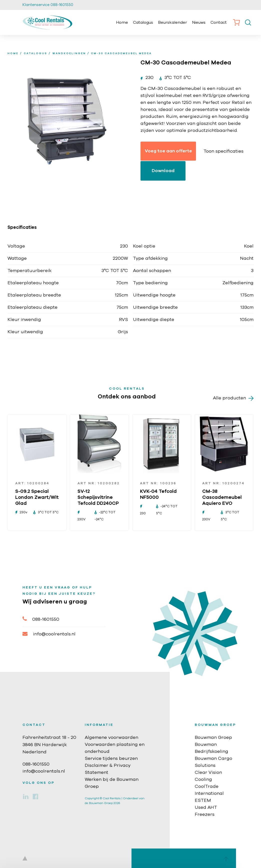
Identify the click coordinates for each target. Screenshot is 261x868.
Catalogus (143, 22)
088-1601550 (41, 619)
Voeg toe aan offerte (168, 151)
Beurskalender (172, 22)
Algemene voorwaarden (111, 738)
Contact (219, 22)
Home (122, 22)
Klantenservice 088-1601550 (48, 5)
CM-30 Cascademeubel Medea (121, 53)
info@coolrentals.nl (49, 634)
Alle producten (233, 398)
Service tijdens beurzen (111, 759)
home (13, 53)
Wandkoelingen (69, 53)
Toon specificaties (223, 151)
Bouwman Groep (213, 738)
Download (163, 171)
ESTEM (203, 801)
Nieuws (199, 22)
